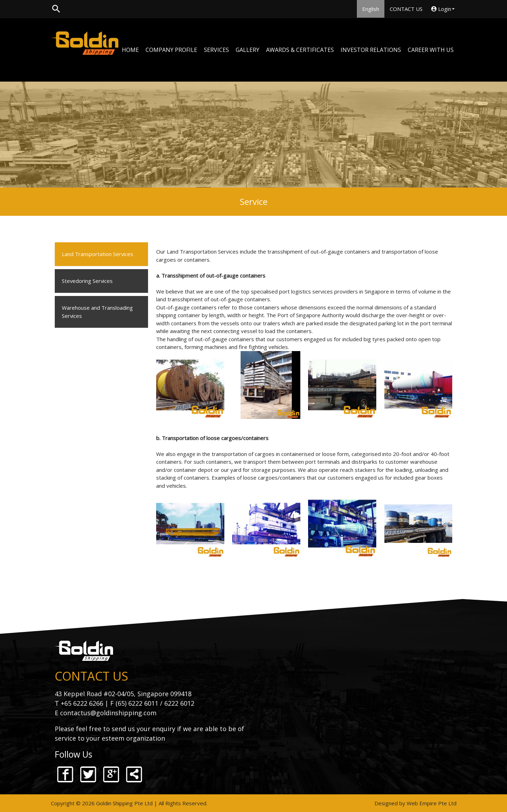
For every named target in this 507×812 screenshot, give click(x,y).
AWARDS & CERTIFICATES (300, 50)
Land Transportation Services (98, 254)
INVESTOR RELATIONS (371, 50)
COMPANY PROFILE (171, 50)
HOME (130, 50)
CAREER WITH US (431, 50)
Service (254, 201)
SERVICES (216, 50)
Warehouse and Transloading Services (97, 312)
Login (444, 9)
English (371, 9)
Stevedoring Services (88, 281)
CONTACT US (406, 9)
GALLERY (247, 50)
